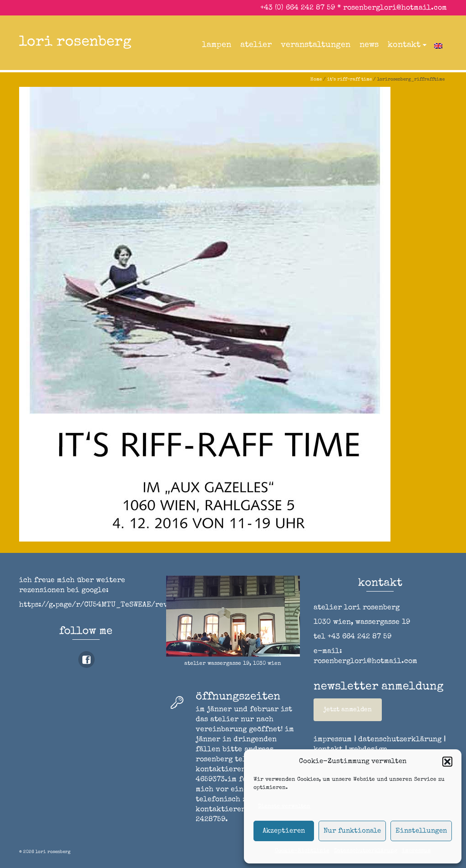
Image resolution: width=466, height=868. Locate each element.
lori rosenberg (75, 43)
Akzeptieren (284, 831)
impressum (416, 851)
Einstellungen (421, 831)
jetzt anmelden (348, 710)
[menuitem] (438, 45)
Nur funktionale (352, 831)
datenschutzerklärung (400, 740)
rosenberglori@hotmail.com (395, 8)
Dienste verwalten (284, 807)
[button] (447, 762)
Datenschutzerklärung (366, 851)
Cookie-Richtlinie (302, 851)
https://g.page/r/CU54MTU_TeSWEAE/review (100, 605)
